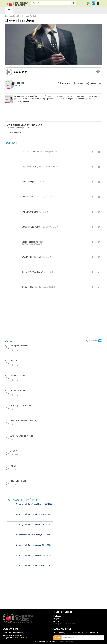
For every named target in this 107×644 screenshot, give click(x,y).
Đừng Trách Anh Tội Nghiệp (21, 436)
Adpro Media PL (67, 641)
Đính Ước (14, 451)
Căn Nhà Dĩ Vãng (29, 152)
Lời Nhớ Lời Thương (18, 391)
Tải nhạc (78, 84)
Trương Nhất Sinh (51, 152)
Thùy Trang (14, 350)
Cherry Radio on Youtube (64, 623)
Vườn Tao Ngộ (28, 182)
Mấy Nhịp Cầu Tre (29, 167)
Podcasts (57, 616)
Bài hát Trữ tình (18, 16)
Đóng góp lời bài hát (27, 128)
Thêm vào (64, 84)
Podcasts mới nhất (24, 500)
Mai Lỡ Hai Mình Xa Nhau (33, 242)
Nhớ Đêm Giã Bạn (29, 212)
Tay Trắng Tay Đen (18, 376)
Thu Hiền (13, 470)
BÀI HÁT (11, 143)
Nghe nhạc (8, 16)
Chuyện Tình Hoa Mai (31, 257)
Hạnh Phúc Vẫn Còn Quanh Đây (23, 421)
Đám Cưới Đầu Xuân (30, 227)
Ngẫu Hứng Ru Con (18, 481)
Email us (23, 638)
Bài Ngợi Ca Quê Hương (32, 272)
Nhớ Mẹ (13, 466)
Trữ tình (73, 96)
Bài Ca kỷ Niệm (28, 287)
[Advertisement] (54, 111)
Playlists (57, 618)
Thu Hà (35, 197)
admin (17, 86)
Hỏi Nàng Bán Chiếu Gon (20, 406)
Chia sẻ (91, 84)
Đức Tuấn (47, 96)
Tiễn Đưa (14, 361)
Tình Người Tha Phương (20, 346)
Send (58, 638)
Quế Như (40, 152)
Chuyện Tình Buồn (31, 16)
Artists (56, 621)
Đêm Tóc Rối (27, 197)
